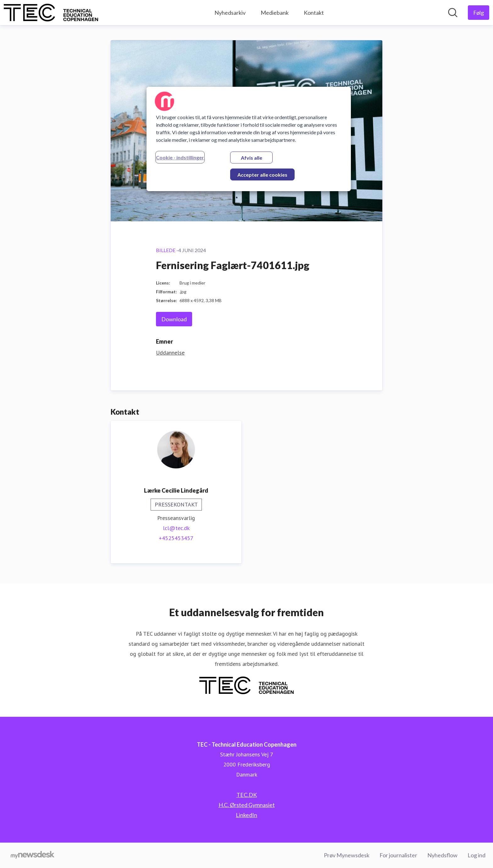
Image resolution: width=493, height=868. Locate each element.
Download (174, 319)
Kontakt (314, 13)
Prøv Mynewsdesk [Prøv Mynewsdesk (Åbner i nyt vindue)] (347, 855)
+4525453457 (176, 538)
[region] (249, 139)
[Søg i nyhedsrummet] (453, 13)
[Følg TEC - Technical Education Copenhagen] (479, 13)
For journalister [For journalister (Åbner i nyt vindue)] (398, 855)
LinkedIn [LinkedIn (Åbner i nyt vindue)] (246, 815)
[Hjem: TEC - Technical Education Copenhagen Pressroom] (51, 13)
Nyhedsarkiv (230, 13)
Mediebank (275, 13)
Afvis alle (252, 158)
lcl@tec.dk (176, 528)
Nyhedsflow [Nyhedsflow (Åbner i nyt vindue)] (442, 855)
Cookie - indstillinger (180, 157)
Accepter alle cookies (262, 175)
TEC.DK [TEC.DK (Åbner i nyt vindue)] (247, 795)
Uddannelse (170, 353)
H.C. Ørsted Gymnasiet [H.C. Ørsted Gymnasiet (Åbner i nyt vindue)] (247, 805)
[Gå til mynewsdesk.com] (33, 855)
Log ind (476, 855)
